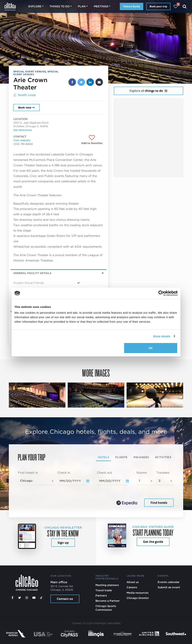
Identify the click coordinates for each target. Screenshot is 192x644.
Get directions (23, 130)
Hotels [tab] (104, 457)
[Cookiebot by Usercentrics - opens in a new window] (161, 293)
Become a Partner (108, 601)
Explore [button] (35, 6)
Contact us (65, 599)
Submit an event (169, 587)
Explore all (148, 91)
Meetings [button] (101, 6)
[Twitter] (20, 598)
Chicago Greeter (138, 598)
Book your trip (158, 6)
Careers (132, 587)
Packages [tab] (141, 457)
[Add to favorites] (92, 140)
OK (151, 348)
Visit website (22, 140)
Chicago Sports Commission (106, 608)
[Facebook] (12, 598)
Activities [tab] (163, 457)
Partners (101, 595)
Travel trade (104, 590)
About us (133, 582)
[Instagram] (27, 598)
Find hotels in (28, 473)
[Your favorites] (176, 6)
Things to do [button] (60, 6)
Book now (26, 108)
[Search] (185, 6)
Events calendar (169, 582)
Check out (104, 473)
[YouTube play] (34, 598)
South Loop (27, 95)
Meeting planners (107, 585)
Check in (64, 473)
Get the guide (153, 542)
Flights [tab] (121, 457)
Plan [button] (82, 6)
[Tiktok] (41, 598)
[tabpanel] (96, 489)
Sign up (63, 543)
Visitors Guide (132, 6)
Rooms (142, 473)
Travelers (163, 473)
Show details (162, 336)
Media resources (138, 593)
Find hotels (159, 503)
